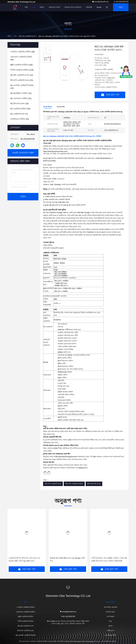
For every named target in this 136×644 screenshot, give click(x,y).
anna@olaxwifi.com (101, 2)
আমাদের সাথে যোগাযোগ (73, 7)
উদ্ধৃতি (121, 7)
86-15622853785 (121, 2)
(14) (22, 87)
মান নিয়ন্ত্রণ (110, 617)
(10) (22, 75)
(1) (19, 114)
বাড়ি (26, 7)
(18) (19, 104)
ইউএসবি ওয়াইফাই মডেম (27, 36)
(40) (20, 109)
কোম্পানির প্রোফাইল (110, 607)
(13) (21, 93)
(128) (21, 65)
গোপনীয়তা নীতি (110, 635)
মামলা (110, 626)
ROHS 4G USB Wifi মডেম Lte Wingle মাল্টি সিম (67, 559)
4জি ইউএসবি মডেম (94, 484)
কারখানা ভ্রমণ (110, 612)
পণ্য (34, 7)
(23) (20, 119)
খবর (110, 621)
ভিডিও (42, 7)
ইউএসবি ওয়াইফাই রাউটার (74, 484)
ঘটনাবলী (89, 7)
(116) (22, 70)
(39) (22, 52)
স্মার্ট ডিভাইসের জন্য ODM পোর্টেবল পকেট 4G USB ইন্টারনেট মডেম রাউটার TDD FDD (109, 559)
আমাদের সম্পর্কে (54, 7)
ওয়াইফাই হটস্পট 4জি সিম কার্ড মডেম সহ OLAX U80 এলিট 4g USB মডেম (24, 559)
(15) (22, 80)
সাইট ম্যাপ (110, 631)
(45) (21, 58)
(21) (21, 98)
